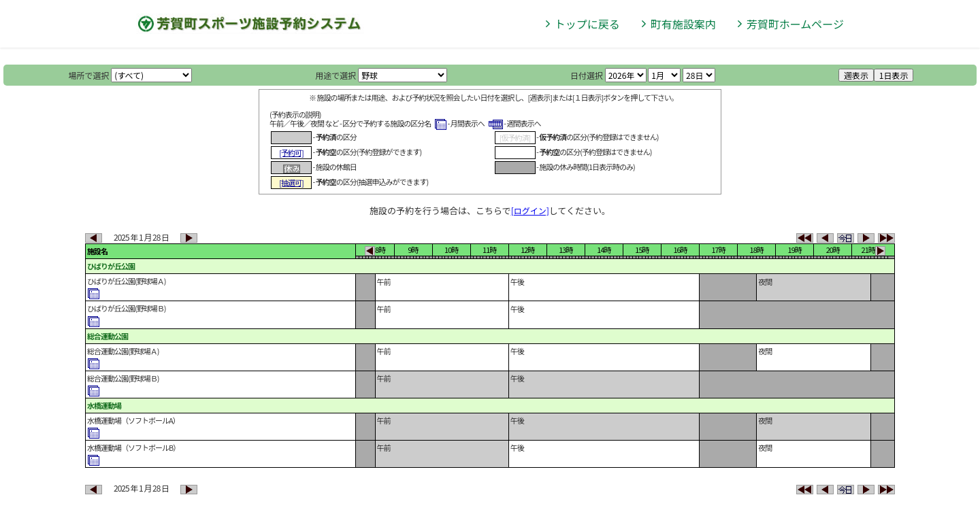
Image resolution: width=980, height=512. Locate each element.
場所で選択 (89, 75)
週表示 (856, 75)
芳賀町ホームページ (795, 24)
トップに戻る (587, 24)
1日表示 (894, 75)
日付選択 (587, 75)
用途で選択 (336, 75)
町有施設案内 (683, 24)
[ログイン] (530, 210)
